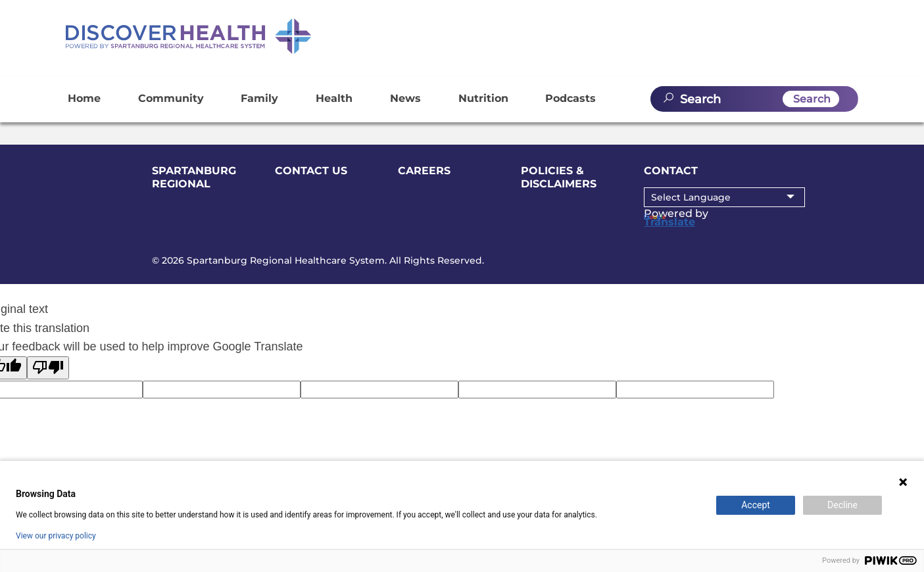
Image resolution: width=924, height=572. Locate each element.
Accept (756, 505)
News (405, 98)
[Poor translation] (48, 368)
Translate (669, 221)
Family (259, 98)
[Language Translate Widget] (724, 197)
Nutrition (483, 98)
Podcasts (571, 98)
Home (84, 98)
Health (334, 98)
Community (171, 98)
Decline (842, 505)
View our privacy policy (56, 536)
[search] (754, 99)
